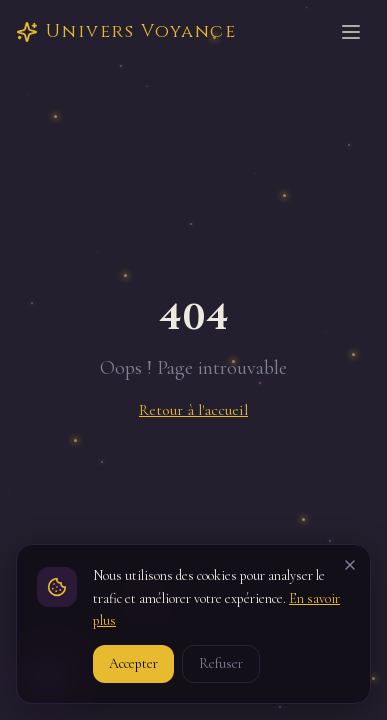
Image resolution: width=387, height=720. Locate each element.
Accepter (133, 663)
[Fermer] (350, 565)
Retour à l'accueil (193, 410)
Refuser (221, 663)
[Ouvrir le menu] (351, 32)
